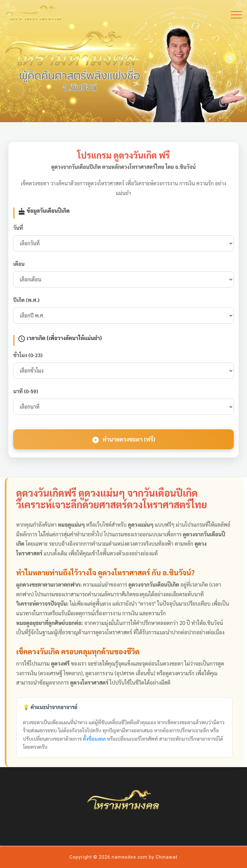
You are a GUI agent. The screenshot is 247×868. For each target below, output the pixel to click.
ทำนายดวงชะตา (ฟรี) (124, 440)
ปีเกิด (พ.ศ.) (26, 300)
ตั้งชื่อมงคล (94, 739)
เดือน (19, 264)
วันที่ (18, 228)
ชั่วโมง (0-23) (28, 355)
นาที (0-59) (26, 391)
